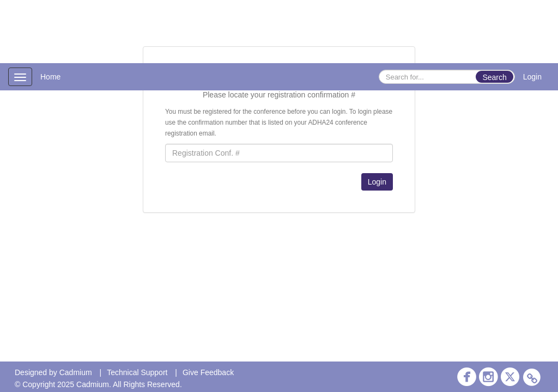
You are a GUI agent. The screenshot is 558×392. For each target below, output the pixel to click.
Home (50, 77)
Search (494, 77)
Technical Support (137, 372)
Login (532, 77)
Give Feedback (208, 372)
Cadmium (76, 372)
